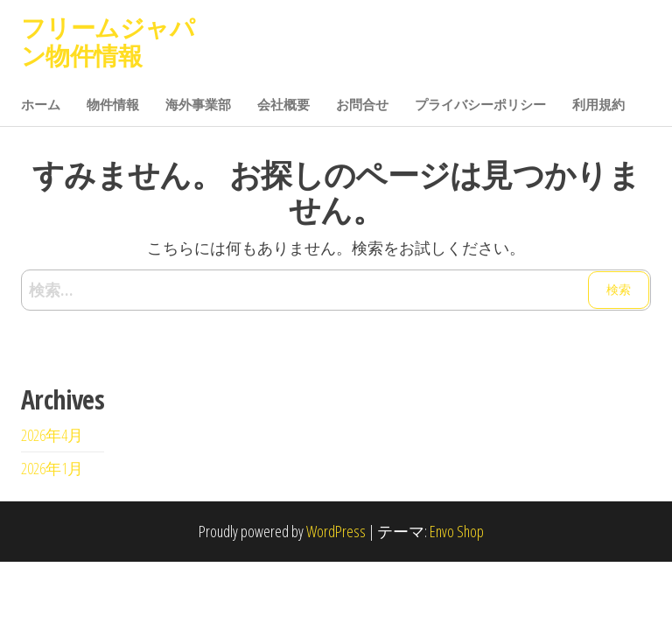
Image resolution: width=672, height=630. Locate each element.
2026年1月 (52, 468)
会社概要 (283, 104)
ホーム (41, 104)
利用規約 (598, 104)
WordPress (336, 531)
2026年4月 (52, 435)
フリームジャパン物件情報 (108, 41)
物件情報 (113, 104)
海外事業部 (198, 104)
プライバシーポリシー (480, 104)
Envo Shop (457, 531)
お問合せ (362, 104)
